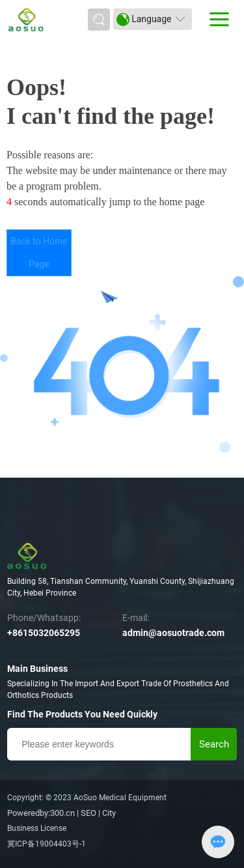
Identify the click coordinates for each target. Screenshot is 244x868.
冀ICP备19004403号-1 (47, 844)
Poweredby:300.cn (41, 813)
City (109, 813)
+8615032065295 (44, 633)
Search (214, 744)
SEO (88, 813)
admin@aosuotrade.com (173, 633)
